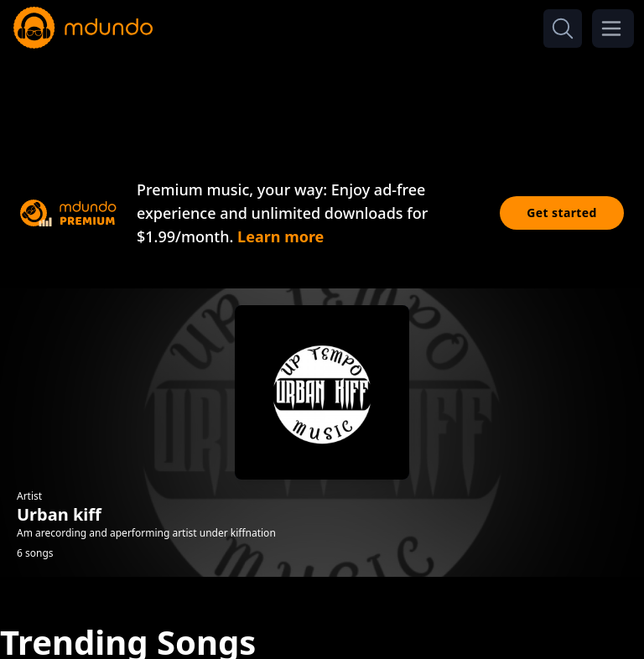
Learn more (280, 236)
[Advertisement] (322, 99)
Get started (562, 213)
